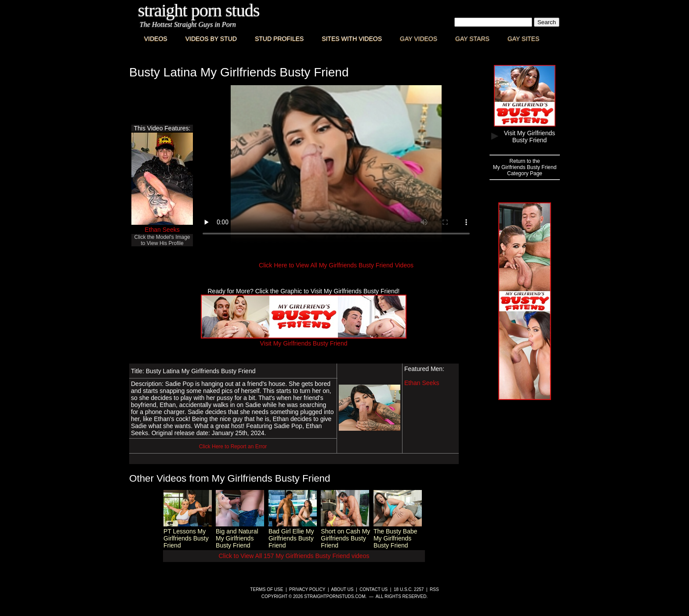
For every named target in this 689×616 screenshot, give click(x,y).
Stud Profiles (279, 39)
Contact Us (374, 589)
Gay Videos (419, 39)
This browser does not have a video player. (336, 164)
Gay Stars (472, 39)
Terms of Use (267, 589)
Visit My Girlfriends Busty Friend (304, 340)
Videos (156, 39)
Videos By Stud (211, 39)
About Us (343, 589)
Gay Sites (524, 39)
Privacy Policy (307, 589)
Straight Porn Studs (199, 10)
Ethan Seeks (162, 230)
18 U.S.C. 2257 (409, 589)
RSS (434, 589)
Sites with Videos (352, 39)
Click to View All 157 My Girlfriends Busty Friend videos (294, 556)
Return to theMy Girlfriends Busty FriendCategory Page (525, 167)
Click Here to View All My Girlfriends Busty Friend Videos (336, 265)
